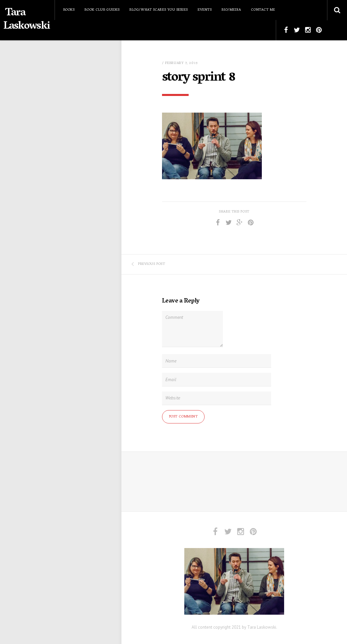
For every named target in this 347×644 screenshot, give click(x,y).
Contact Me (263, 10)
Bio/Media (231, 10)
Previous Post (148, 264)
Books (69, 10)
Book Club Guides (102, 10)
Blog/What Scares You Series (159, 10)
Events (205, 10)
